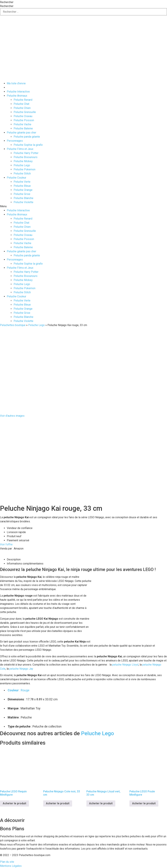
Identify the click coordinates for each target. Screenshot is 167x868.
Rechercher (7, 2)
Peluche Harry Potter (26, 153)
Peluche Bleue (22, 186)
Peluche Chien (22, 108)
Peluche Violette (23, 202)
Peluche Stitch (22, 174)
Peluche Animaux (17, 96)
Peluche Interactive (18, 92)
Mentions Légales (11, 866)
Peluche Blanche (23, 198)
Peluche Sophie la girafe (28, 145)
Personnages (15, 141)
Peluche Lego (22, 165)
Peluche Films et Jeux (20, 149)
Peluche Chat (21, 104)
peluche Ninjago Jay (21, 669)
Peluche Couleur (16, 178)
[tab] (87, 560)
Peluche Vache (22, 124)
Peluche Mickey (23, 161)
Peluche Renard (23, 100)
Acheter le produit (14, 803)
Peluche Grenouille (25, 112)
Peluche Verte (22, 182)
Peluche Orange (23, 190)
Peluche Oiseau (23, 116)
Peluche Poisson (24, 120)
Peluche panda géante (27, 137)
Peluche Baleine (23, 128)
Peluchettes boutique (13, 325)
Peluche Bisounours (26, 157)
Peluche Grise (22, 194)
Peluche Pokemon (24, 169)
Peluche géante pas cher (22, 133)
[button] (83, 206)
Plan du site (7, 862)
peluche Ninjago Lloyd (125, 665)
